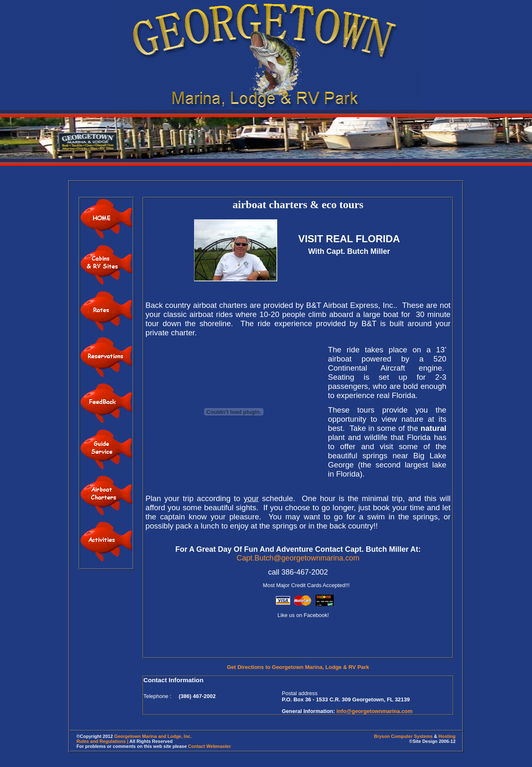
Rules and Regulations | (102, 741)
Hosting (447, 736)
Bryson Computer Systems (403, 736)
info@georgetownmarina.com (374, 711)
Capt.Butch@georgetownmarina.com (298, 558)
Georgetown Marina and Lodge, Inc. (153, 736)
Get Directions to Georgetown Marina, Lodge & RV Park (298, 667)
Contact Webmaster (209, 746)
